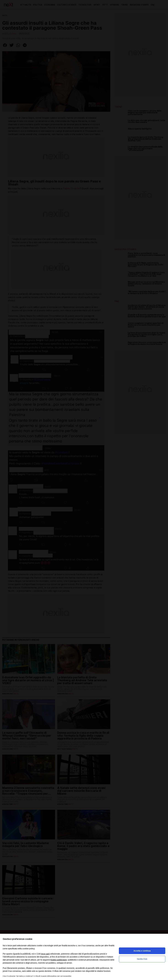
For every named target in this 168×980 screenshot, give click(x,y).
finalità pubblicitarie (59, 960)
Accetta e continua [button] (142, 951)
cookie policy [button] (28, 948)
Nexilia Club (142, 959)
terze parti (45, 954)
